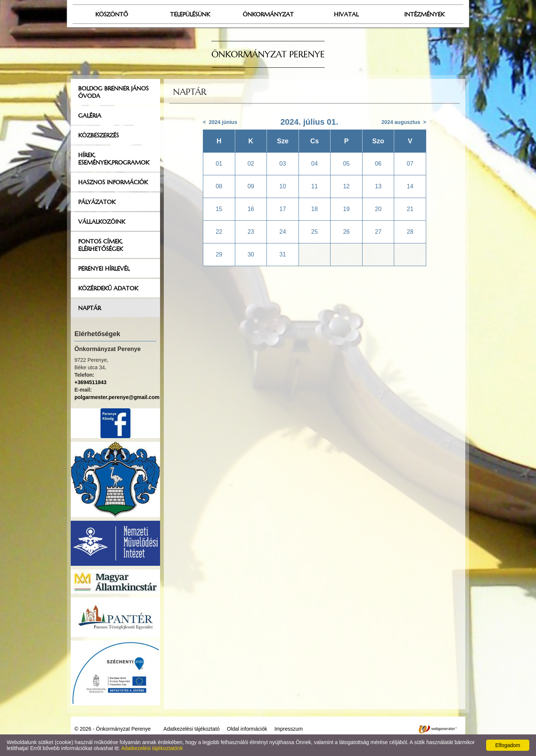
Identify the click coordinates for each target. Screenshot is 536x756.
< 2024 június (220, 122)
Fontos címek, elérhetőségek (100, 245)
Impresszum (288, 729)
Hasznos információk (113, 182)
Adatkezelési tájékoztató (192, 729)
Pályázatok (97, 202)
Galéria (90, 115)
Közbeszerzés (98, 135)
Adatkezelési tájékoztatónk (152, 748)
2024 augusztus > (404, 122)
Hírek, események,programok (114, 159)
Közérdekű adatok (108, 288)
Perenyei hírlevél (104, 268)
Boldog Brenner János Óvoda (113, 92)
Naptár (90, 308)
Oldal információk (247, 729)
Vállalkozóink (102, 221)
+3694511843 (90, 382)
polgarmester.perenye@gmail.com (117, 397)
